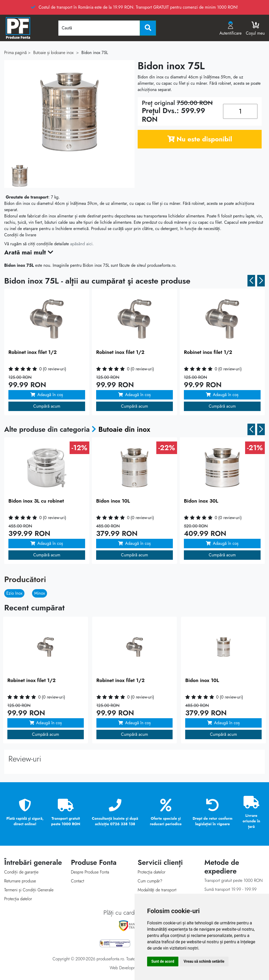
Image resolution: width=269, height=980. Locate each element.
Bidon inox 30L (201, 501)
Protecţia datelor (152, 872)
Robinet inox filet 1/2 (33, 352)
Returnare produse (20, 881)
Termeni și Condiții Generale (29, 890)
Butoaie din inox (124, 429)
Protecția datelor (18, 899)
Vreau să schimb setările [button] (204, 961)
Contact (77, 881)
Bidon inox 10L (113, 501)
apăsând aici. (82, 244)
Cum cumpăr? (150, 881)
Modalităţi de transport (157, 890)
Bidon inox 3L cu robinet (36, 501)
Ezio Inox (14, 593)
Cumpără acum (47, 406)
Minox (40, 593)
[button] (251, 281)
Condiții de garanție (21, 872)
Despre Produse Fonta (90, 872)
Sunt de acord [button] (163, 961)
